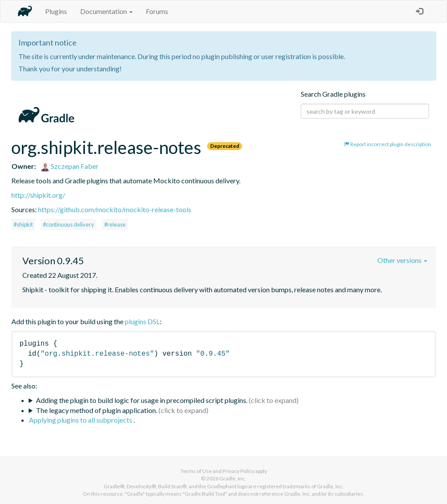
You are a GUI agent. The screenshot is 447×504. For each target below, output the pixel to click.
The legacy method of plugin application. (97, 410)
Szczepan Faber (70, 166)
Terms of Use (196, 471)
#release (115, 224)
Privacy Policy (238, 471)
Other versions (402, 260)
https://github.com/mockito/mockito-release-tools (115, 209)
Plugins (56, 11)
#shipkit (23, 224)
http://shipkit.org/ (38, 195)
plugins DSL (142, 321)
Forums (157, 11)
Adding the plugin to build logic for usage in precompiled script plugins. (142, 400)
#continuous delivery (69, 224)
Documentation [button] (106, 11)
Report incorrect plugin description (388, 144)
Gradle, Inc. (233, 478)
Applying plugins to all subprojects (81, 420)
